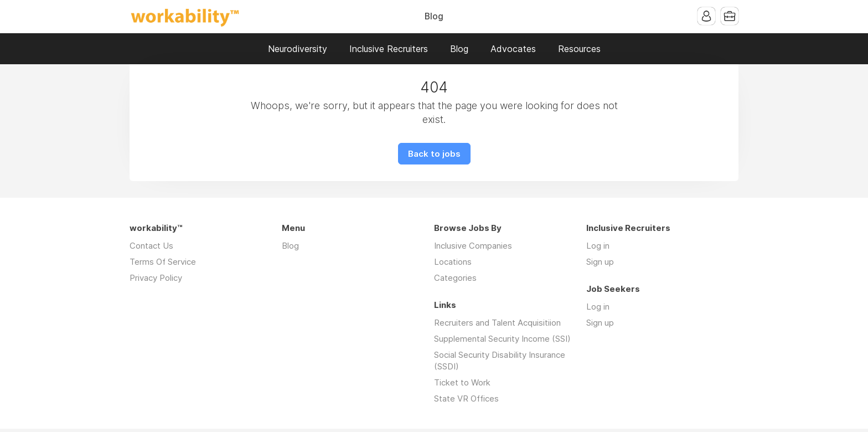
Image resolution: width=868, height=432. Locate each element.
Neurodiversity (298, 49)
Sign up (600, 262)
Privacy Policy (156, 278)
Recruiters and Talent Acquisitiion (497, 323)
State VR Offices (466, 398)
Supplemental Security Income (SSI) (502, 339)
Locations (453, 262)
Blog (434, 16)
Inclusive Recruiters (389, 49)
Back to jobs (434, 154)
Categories (455, 278)
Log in (598, 246)
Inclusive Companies (473, 246)
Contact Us (151, 246)
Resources (579, 49)
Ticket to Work (462, 382)
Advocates (513, 49)
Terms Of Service (163, 262)
